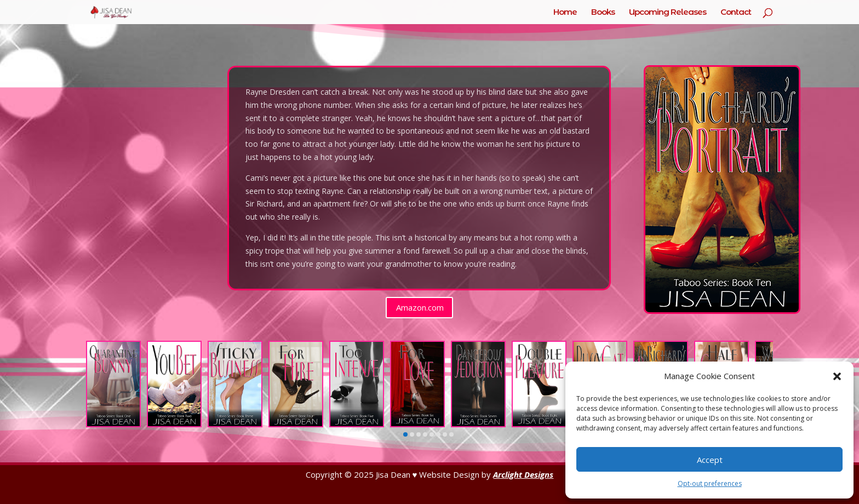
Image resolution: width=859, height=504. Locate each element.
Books (603, 13)
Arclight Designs (523, 474)
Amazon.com (420, 307)
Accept (710, 460)
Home (565, 13)
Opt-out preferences (710, 483)
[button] (837, 376)
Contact (736, 13)
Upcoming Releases (668, 13)
